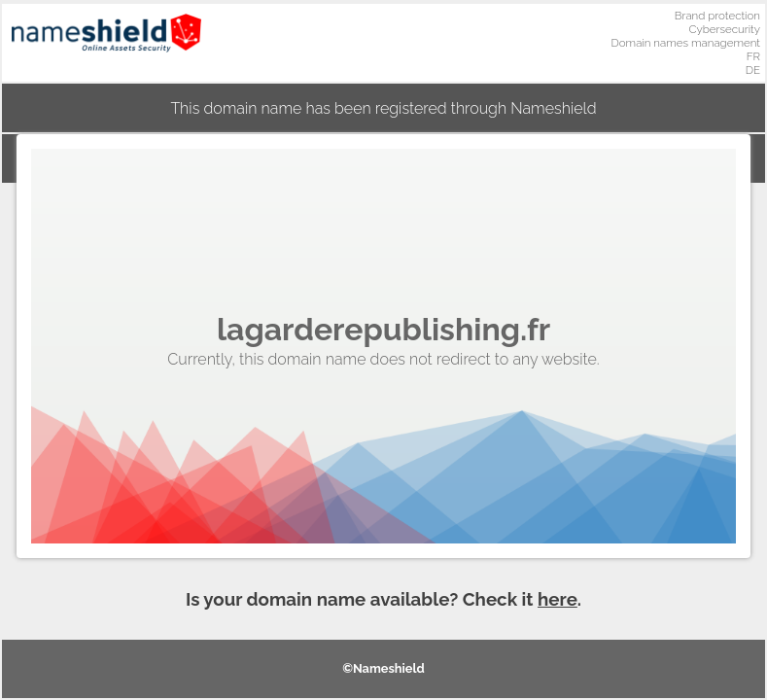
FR (753, 56)
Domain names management (686, 43)
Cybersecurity (724, 29)
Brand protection (717, 16)
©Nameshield (383, 668)
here (558, 599)
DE (753, 70)
